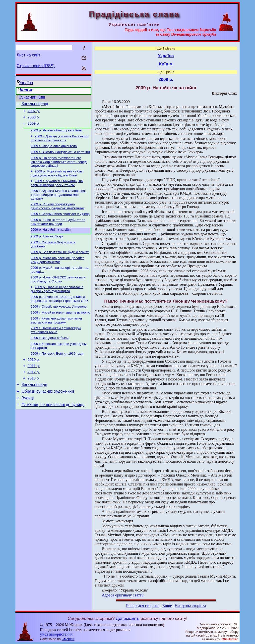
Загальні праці (35, 104)
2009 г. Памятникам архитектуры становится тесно (56, 345)
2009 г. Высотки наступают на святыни (60, 157)
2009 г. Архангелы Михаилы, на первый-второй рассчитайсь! (57, 189)
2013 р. (34, 398)
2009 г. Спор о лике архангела (54, 150)
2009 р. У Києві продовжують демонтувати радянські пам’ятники (57, 214)
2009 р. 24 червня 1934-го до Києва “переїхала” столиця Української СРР (59, 312)
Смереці (68, 639)
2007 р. (34, 112)
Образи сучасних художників (48, 412)
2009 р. (34, 126)
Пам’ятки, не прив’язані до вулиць (53, 427)
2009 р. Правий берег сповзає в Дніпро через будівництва (57, 301)
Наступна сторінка (190, 606)
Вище (167, 606)
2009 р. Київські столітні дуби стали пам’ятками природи (58, 230)
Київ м (26, 90)
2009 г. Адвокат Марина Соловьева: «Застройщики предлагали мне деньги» (58, 202)
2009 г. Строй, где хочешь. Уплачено (59, 320)
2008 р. (34, 119)
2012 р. (34, 391)
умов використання (56, 634)
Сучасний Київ (32, 97)
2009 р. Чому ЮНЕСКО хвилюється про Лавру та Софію (58, 291)
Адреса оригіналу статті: (123, 595)
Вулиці (28, 420)
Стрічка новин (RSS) (36, 66)
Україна (26, 83)
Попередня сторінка (142, 606)
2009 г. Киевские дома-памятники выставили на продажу (56, 335)
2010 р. (34, 377)
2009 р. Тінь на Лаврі (47, 246)
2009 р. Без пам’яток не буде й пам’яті (60, 262)
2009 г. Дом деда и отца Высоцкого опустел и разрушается (60, 142)
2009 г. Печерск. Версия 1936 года (57, 370)
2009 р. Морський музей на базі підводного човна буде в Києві (57, 179)
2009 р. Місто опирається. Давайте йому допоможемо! (58, 271)
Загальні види (34, 405)
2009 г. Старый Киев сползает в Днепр (60, 222)
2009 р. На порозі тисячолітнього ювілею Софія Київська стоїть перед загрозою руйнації (59, 167)
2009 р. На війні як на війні (51, 239)
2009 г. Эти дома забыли (50, 353)
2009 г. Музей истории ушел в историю (60, 326)
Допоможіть (127, 618)
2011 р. (34, 384)
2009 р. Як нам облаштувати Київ (56, 134)
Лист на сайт (29, 55)
